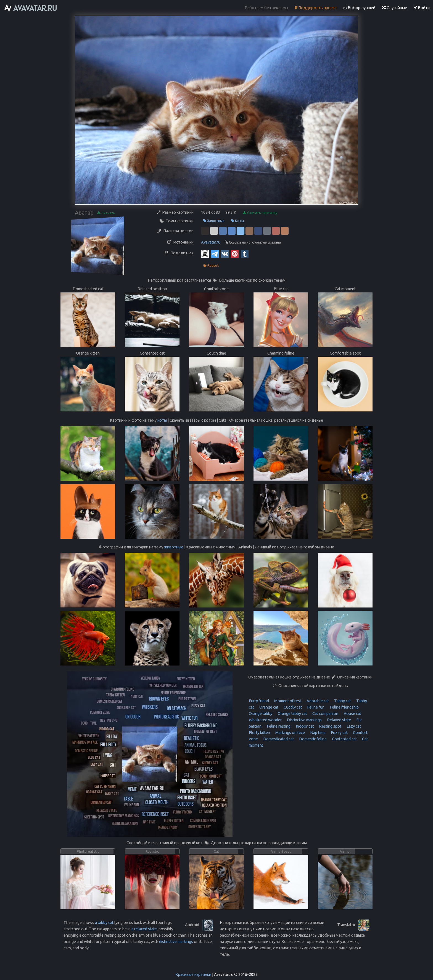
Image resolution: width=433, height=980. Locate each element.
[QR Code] (205, 253)
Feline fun (315, 707)
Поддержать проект (316, 8)
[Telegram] (215, 253)
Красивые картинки (193, 974)
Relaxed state (339, 720)
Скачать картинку (260, 213)
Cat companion (325, 714)
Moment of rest (287, 701)
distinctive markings (176, 942)
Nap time (317, 733)
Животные (214, 221)
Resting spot (330, 726)
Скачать (106, 213)
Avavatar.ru (211, 242)
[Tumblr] (245, 253)
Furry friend (259, 701)
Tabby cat (342, 701)
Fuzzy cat (339, 733)
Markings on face (290, 733)
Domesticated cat (278, 739)
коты (162, 420)
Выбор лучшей (359, 8)
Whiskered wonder (265, 720)
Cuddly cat (292, 707)
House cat (352, 714)
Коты (237, 221)
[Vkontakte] (225, 253)
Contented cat (344, 739)
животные (174, 547)
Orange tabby (261, 714)
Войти (422, 8)
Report (211, 266)
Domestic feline (312, 739)
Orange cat (268, 707)
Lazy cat (353, 726)
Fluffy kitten (259, 733)
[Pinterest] (235, 253)
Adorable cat (317, 701)
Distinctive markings (304, 720)
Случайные (394, 8)
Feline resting (278, 726)
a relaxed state (144, 929)
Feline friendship (344, 707)
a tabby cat (104, 923)
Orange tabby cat (292, 714)
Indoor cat (304, 726)
